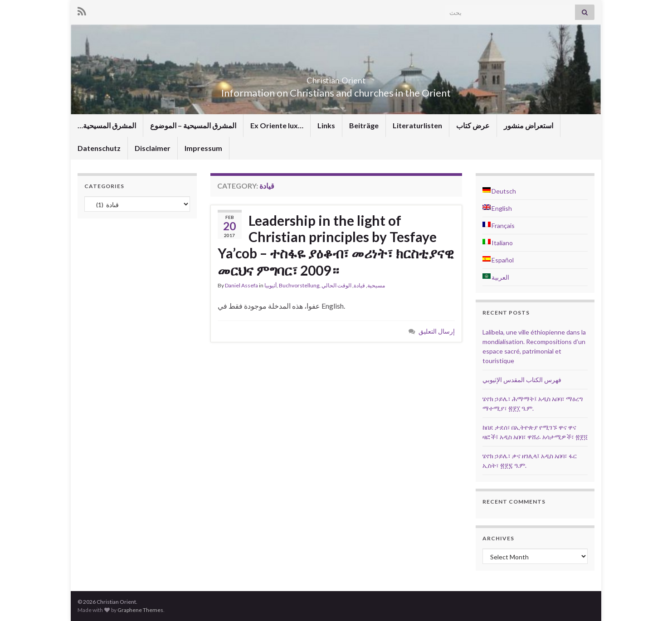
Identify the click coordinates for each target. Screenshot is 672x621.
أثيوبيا (270, 285)
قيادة (359, 285)
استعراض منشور (528, 125)
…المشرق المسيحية (107, 125)
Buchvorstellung (299, 285)
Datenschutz (99, 148)
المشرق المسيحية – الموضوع (193, 125)
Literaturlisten (417, 125)
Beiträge (364, 125)
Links (326, 125)
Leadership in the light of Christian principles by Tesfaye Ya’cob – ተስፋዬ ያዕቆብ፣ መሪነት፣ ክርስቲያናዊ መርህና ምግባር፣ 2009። (336, 245)
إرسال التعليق (437, 331)
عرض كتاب (473, 125)
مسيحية (376, 285)
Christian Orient (336, 78)
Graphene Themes (140, 610)
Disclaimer (153, 148)
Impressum (203, 148)
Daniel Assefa (241, 285)
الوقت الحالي (336, 285)
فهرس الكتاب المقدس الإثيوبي (522, 380)
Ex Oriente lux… (277, 125)
